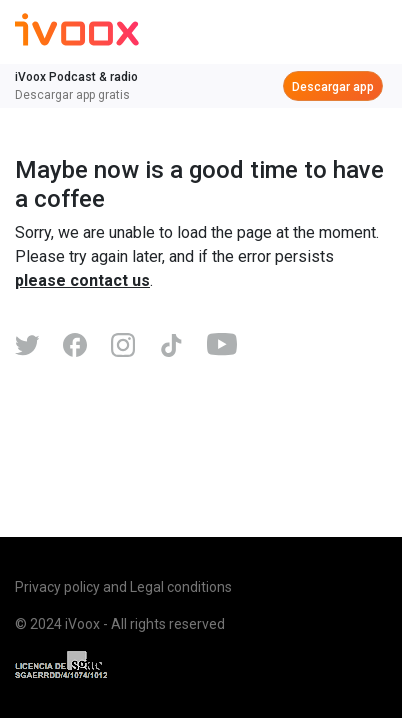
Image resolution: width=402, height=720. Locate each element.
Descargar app (333, 87)
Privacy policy (57, 587)
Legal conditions (181, 587)
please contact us (82, 280)
